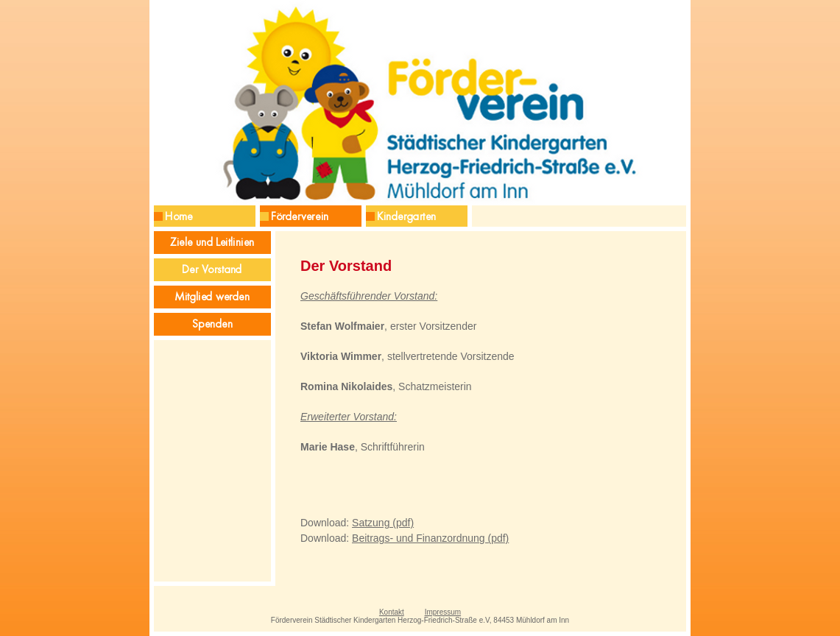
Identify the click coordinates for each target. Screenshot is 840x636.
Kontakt (392, 612)
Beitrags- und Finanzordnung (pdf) (430, 538)
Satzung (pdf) (383, 523)
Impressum (443, 612)
